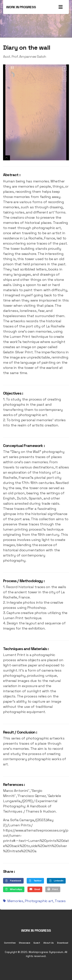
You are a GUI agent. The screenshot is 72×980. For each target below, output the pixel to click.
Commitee (10, 943)
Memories (15, 901)
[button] (13, 881)
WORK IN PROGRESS (21, 7)
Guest (37, 943)
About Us (49, 943)
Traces (60, 901)
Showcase (24, 943)
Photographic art (39, 901)
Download (62, 943)
